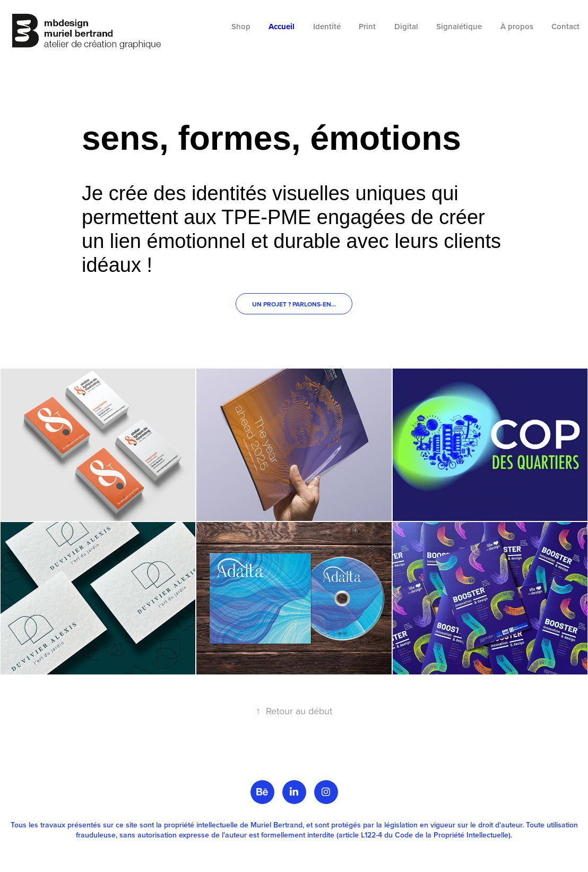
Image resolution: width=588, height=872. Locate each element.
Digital (406, 26)
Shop (241, 26)
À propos (517, 26)
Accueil (282, 27)
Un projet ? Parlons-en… (294, 304)
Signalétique (459, 26)
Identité (327, 26)
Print (367, 26)
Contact (565, 26)
